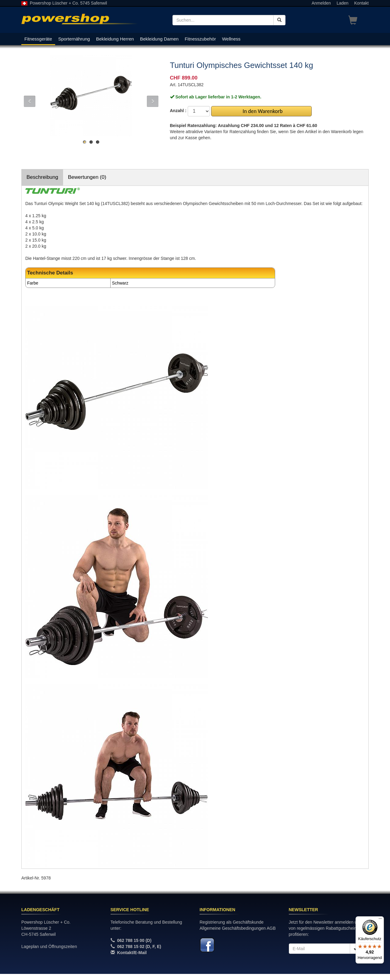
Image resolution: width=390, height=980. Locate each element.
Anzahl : (178, 111)
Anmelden (321, 3)
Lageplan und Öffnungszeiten (49, 946)
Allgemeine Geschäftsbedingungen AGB (238, 928)
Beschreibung (42, 177)
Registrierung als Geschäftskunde (232, 922)
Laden (343, 3)
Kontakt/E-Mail (132, 953)
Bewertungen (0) (87, 177)
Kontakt (362, 3)
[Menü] (380, 920)
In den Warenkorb (261, 111)
